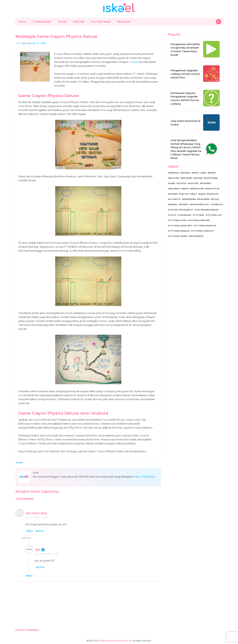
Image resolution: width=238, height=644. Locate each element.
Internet (207, 183)
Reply (30, 531)
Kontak (62, 22)
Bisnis (212, 173)
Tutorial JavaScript (181, 226)
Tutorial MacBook (206, 226)
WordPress (197, 236)
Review (184, 204)
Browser (187, 178)
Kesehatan (198, 189)
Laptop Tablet (189, 194)
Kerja (186, 189)
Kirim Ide (79, 22)
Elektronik (211, 178)
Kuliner (174, 194)
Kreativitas (213, 189)
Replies (27, 538)
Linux (203, 194)
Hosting (194, 183)
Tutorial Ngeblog (180, 231)
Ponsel (174, 204)
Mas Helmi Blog (36, 513)
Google (182, 183)
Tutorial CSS (214, 215)
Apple (196, 173)
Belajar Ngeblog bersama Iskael (115, 641)
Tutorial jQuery (179, 236)
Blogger (174, 178)
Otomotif (175, 199)
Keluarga (175, 189)
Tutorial (199, 215)
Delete (39, 531)
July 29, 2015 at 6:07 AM (46, 554)
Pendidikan (190, 199)
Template (218, 204)
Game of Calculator (144, 477)
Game (20, 463)
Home (22, 22)
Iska (38, 550)
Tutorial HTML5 (178, 220)
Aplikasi (186, 173)
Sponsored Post (200, 204)
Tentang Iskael (42, 22)
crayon (134, 62)
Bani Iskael (124, 22)
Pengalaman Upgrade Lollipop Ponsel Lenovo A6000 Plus (185, 74)
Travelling (185, 215)
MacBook (213, 194)
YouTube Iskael (101, 22)
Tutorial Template (203, 231)
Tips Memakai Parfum (207, 210)
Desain (199, 178)
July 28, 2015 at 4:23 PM (37, 517)
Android (174, 173)
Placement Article (209, 199)
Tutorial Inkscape (200, 220)
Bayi (204, 173)
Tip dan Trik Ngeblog (181, 210)
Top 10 (173, 215)
